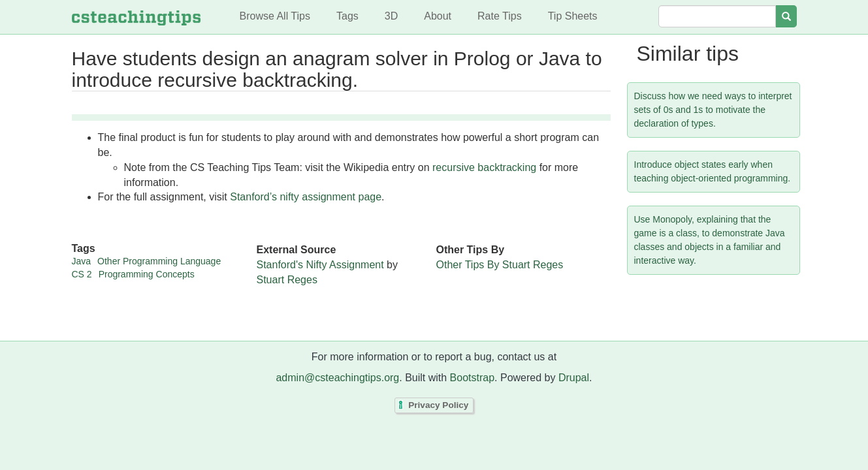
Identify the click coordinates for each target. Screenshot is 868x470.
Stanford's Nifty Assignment (320, 265)
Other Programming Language (159, 261)
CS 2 (82, 274)
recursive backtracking (484, 167)
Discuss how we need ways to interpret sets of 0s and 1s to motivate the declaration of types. (713, 110)
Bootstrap (472, 378)
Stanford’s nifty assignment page (306, 197)
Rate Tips (500, 16)
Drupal (574, 378)
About (438, 16)
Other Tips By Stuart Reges (500, 265)
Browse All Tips (275, 16)
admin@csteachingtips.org (337, 378)
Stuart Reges (287, 280)
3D (391, 16)
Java (82, 261)
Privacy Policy (438, 406)
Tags (347, 16)
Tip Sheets (573, 16)
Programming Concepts (147, 274)
